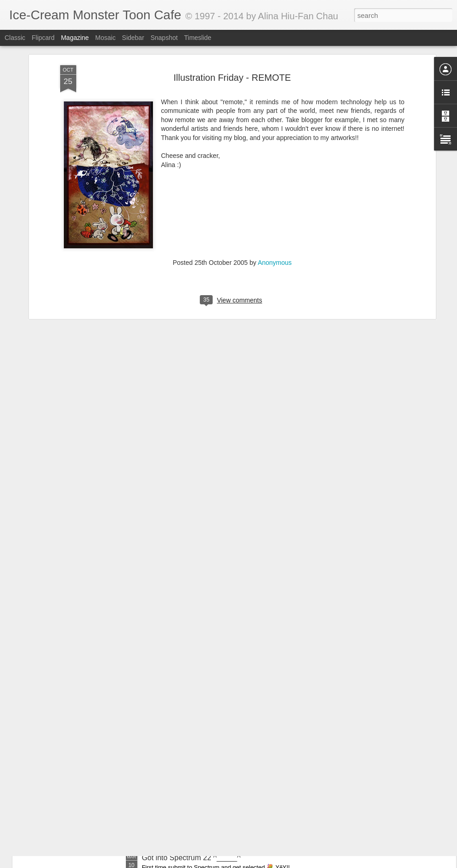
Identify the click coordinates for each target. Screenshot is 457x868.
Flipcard (43, 38)
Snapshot (164, 38)
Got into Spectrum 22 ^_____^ (191, 858)
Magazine (75, 38)
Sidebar (133, 38)
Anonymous (275, 210)
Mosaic (105, 38)
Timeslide (198, 38)
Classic (15, 38)
